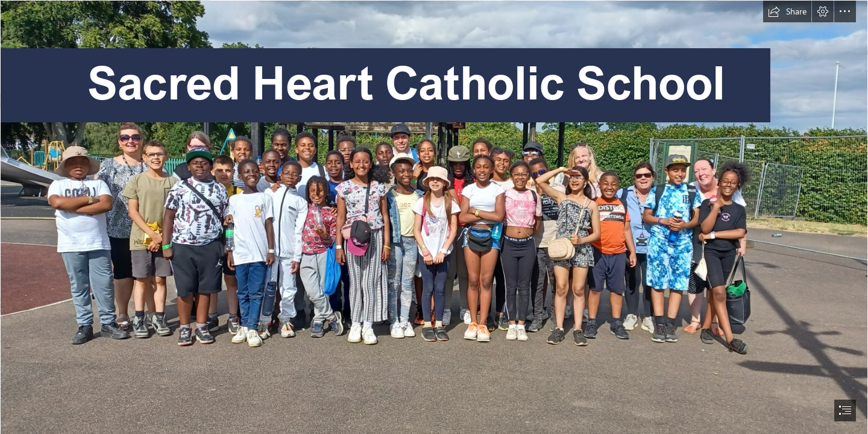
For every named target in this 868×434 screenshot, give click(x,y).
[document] (434, 217)
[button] (787, 11)
